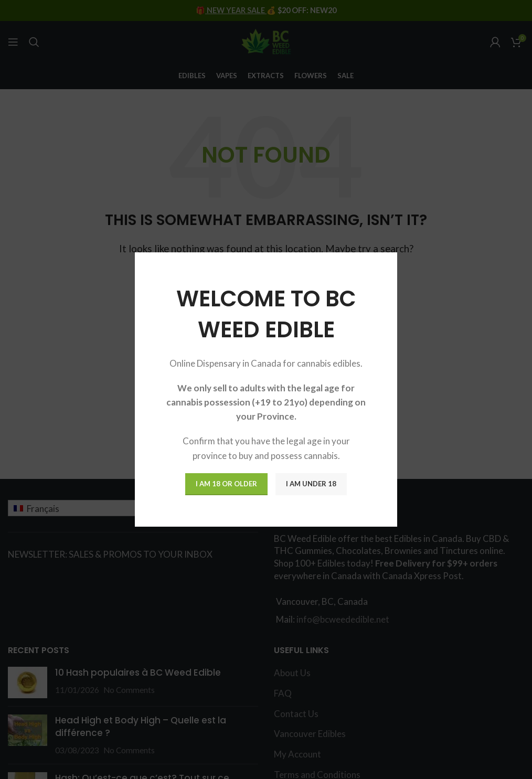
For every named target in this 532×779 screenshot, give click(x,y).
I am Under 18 (311, 484)
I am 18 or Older (226, 484)
